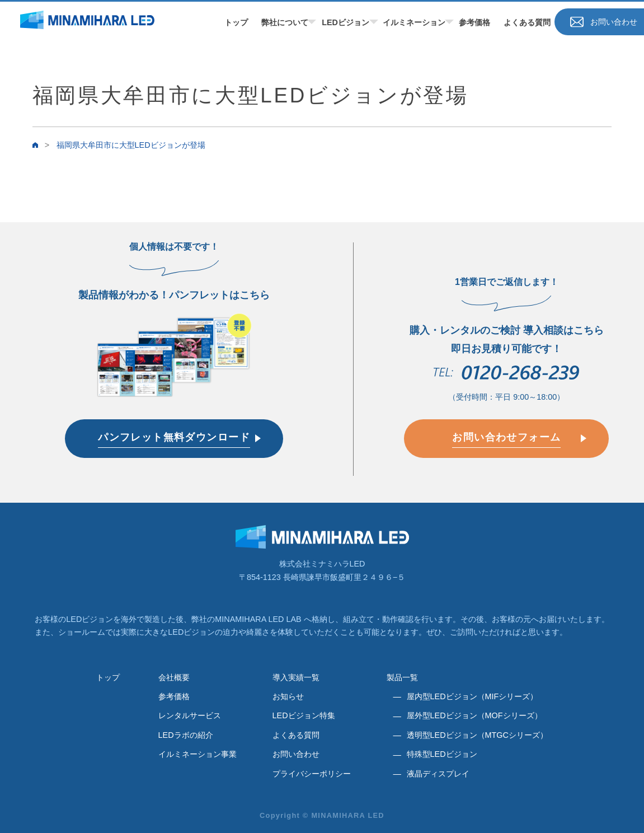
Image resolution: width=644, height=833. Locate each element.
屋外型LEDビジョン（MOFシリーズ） (474, 715)
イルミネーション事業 (198, 754)
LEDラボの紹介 (186, 735)
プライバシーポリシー (312, 774)
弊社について (285, 22)
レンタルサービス (190, 715)
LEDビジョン (345, 22)
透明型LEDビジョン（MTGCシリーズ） (477, 735)
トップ (236, 22)
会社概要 (174, 677)
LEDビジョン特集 (304, 715)
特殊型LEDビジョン (442, 754)
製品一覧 (402, 677)
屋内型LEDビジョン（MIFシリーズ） (473, 696)
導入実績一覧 (296, 677)
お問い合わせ (296, 754)
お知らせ (288, 696)
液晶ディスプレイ (438, 774)
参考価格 (474, 22)
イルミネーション (414, 22)
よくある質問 (527, 22)
